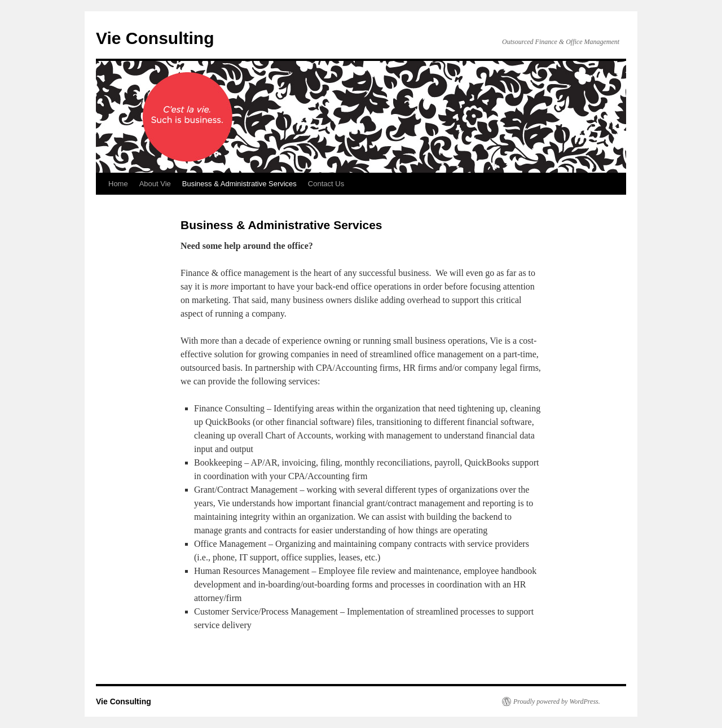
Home (118, 184)
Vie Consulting (155, 38)
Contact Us (326, 184)
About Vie (155, 184)
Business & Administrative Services (239, 184)
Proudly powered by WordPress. (557, 701)
